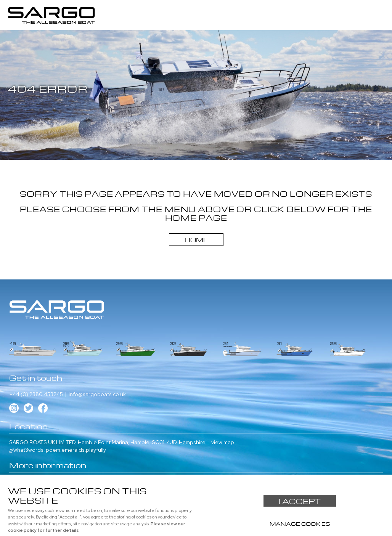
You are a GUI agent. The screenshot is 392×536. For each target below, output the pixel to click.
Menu (379, 11)
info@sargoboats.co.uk (97, 394)
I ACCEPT (300, 501)
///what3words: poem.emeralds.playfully (58, 450)
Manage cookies (300, 523)
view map (223, 442)
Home (196, 239)
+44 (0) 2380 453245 (36, 394)
